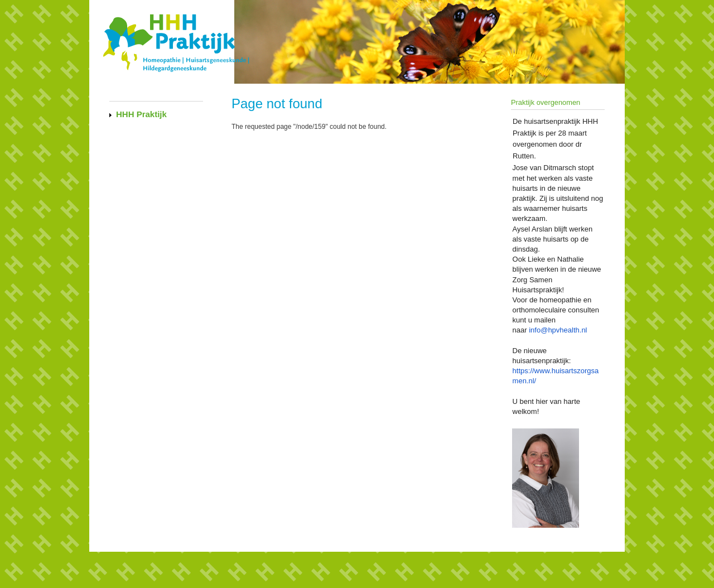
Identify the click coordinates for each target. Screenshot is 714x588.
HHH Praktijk (141, 114)
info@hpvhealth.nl (558, 330)
